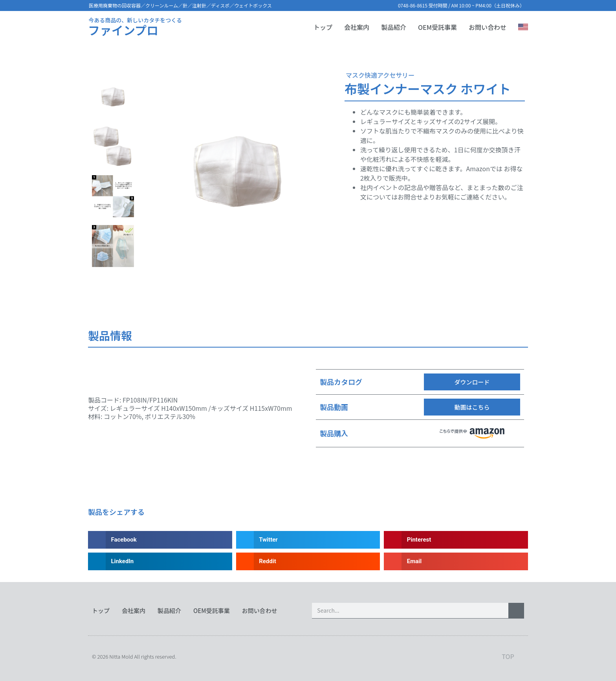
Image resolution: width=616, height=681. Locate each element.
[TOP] (519, 656)
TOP (508, 656)
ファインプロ (123, 30)
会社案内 (357, 27)
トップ (323, 27)
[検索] (516, 611)
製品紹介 (394, 27)
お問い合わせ (488, 27)
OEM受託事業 (437, 27)
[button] (472, 382)
